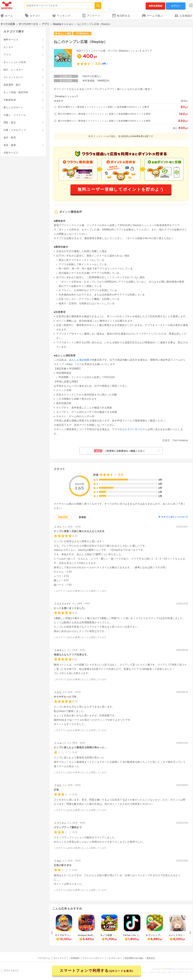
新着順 (82, 517)
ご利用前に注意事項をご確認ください (127, 451)
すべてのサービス (28, 24)
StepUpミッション (63, 24)
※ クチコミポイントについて (173, 517)
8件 (104, 64)
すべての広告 (8, 24)
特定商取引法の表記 (134, 958)
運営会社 (151, 958)
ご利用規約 (74, 958)
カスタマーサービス (134, 429)
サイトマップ (60, 958)
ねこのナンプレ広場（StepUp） (81, 42)
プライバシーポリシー (93, 958)
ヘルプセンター (114, 958)
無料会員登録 (155, 6)
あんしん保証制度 (79, 360)
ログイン (176, 6)
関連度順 (63, 517)
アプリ (46, 24)
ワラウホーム (44, 958)
